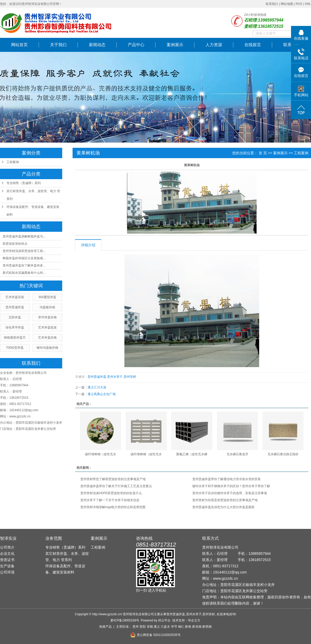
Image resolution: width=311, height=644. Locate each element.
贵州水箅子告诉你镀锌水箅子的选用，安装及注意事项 (230, 493)
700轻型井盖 (15, 348)
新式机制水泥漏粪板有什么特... (24, 273)
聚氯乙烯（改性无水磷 (192, 454)
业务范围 (54, 538)
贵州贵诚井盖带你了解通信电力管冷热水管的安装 (227, 479)
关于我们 (58, 45)
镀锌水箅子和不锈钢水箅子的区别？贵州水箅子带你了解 (231, 486)
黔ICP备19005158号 (125, 620)
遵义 (157, 627)
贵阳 (143, 627)
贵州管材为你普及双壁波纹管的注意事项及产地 (225, 500)
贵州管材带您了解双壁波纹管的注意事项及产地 (113, 479)
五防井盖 (15, 317)
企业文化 (7, 554)
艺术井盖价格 (47, 338)
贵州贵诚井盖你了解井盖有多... (24, 265)
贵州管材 (130, 377)
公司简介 (7, 547)
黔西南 (207, 627)
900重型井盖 (47, 297)
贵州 (136, 627)
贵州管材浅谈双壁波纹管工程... (24, 251)
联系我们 (272, 4)
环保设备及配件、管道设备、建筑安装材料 (33, 211)
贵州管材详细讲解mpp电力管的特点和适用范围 (113, 507)
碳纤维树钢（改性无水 (101, 454)
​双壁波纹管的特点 (15, 244)
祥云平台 (164, 620)
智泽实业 (8, 538)
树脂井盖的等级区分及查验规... (24, 258)
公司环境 (7, 572)
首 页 (263, 153)
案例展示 (175, 45)
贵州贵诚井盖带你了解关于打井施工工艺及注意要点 (116, 486)
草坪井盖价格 (47, 317)
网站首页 (19, 45)
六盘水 (165, 627)
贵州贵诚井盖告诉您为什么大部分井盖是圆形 (223, 507)
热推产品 (105, 627)
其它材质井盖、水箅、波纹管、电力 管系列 (33, 195)
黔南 (188, 627)
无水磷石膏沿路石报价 (283, 454)
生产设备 (7, 566)
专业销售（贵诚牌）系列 (24, 183)
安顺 (150, 627)
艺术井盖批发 (47, 327)
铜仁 (181, 627)
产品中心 (136, 45)
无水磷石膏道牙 (237, 454)
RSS (299, 4)
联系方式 (210, 538)
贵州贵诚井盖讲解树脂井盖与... (24, 236)
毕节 (174, 627)
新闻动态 (97, 45)
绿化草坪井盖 (15, 327)
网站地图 (287, 4)
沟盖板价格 (47, 307)
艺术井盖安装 (15, 297)
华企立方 (194, 620)
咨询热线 (144, 538)
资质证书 (7, 560)
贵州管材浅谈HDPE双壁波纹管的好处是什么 (111, 493)
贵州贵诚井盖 (15, 307)
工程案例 (13, 162)
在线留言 (253, 45)
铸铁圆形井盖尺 (15, 338)
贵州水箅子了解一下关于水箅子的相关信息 (110, 500)
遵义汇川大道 (97, 387)
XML (308, 4)
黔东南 (197, 627)
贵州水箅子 (115, 377)
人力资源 (214, 45)
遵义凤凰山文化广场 (102, 394)
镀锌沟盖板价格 (47, 348)
